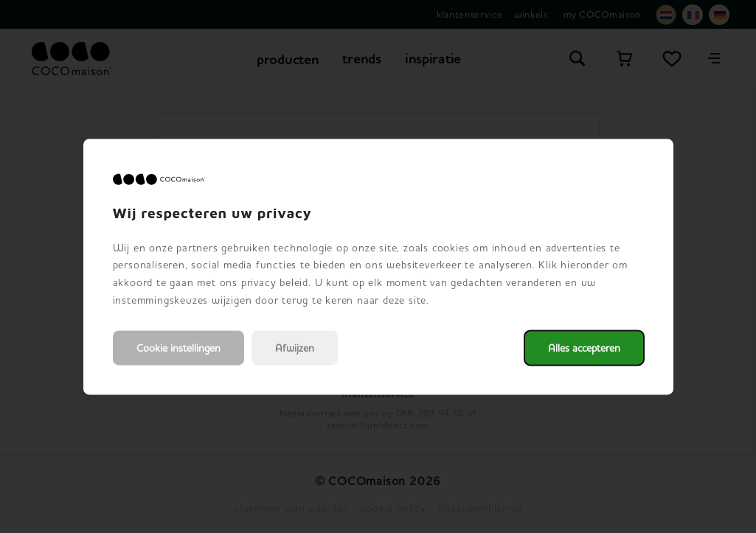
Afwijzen (295, 348)
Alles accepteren (584, 348)
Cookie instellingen (178, 348)
